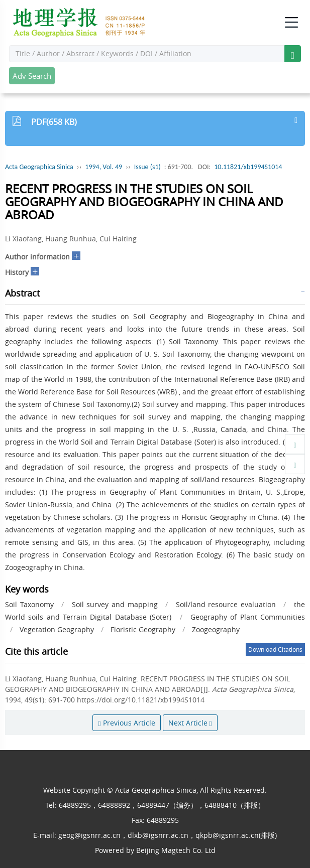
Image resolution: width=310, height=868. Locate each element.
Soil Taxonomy (29, 604)
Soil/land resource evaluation (226, 604)
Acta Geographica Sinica (39, 167)
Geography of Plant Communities (248, 617)
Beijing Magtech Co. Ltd (176, 850)
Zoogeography (216, 629)
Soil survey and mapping (115, 604)
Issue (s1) (147, 167)
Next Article (190, 723)
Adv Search (32, 76)
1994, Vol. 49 (104, 167)
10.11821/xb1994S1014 (248, 167)
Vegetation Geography (57, 629)
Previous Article (126, 723)
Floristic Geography (143, 629)
